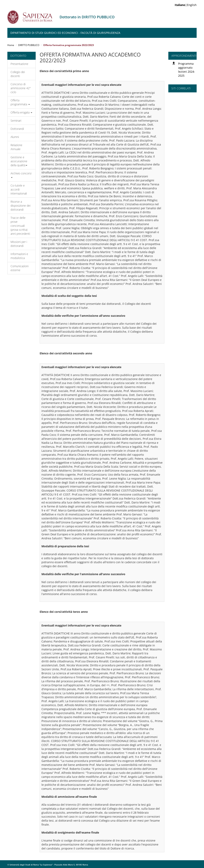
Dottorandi (17, 129)
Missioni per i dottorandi (19, 244)
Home (11, 45)
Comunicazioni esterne (20, 268)
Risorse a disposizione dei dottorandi (21, 206)
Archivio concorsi (21, 175)
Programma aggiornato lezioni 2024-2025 (187, 70)
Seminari (16, 121)
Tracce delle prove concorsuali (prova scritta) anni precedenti (20, 226)
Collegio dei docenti (18, 74)
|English (186, 5)
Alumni (15, 137)
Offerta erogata (21, 112)
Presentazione (19, 64)
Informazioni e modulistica (19, 256)
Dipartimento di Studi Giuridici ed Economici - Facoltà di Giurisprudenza (65, 33)
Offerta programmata (20, 102)
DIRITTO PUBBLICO (29, 45)
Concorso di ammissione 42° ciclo (21, 88)
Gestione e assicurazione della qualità (19, 161)
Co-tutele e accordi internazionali (19, 189)
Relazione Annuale (16, 147)
